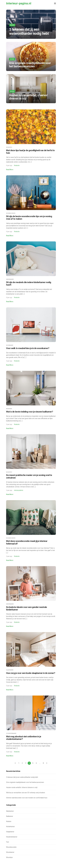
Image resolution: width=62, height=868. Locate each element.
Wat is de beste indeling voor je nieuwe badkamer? (30, 412)
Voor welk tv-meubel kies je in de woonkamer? (28, 348)
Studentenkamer (11, 733)
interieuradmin (19, 490)
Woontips (9, 147)
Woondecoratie (11, 213)
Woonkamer (10, 345)
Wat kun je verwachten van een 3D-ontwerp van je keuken (26, 793)
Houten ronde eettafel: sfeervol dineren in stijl (22, 787)
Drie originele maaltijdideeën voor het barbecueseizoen (25, 782)
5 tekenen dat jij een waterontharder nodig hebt (22, 777)
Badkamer (9, 409)
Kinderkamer (10, 279)
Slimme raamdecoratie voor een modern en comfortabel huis (27, 798)
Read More (10, 170)
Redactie (17, 165)
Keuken (12, 25)
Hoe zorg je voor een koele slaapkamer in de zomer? (31, 673)
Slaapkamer (10, 670)
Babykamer (10, 811)
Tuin (8, 842)
